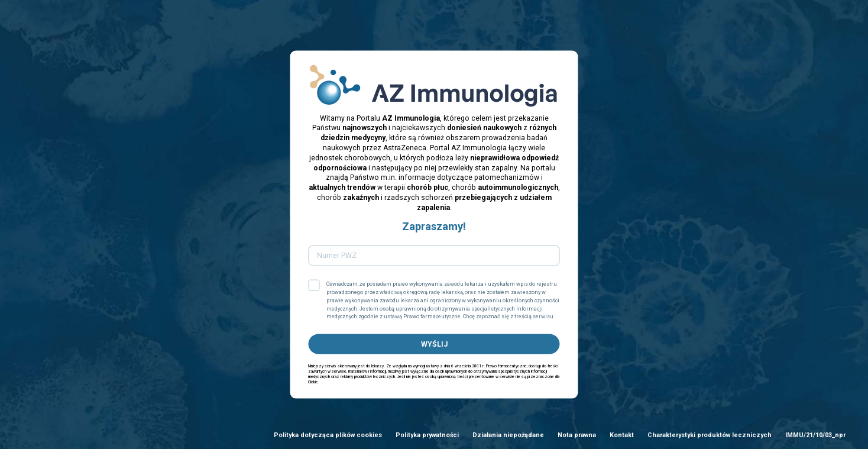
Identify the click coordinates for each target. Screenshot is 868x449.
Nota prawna (577, 435)
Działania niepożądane (508, 435)
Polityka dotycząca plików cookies (328, 435)
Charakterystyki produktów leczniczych (710, 435)
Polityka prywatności (427, 435)
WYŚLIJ (434, 344)
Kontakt (622, 435)
